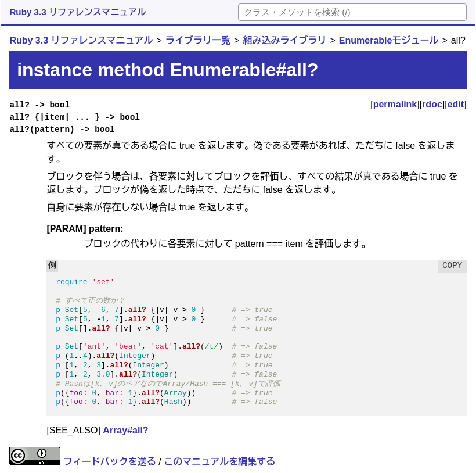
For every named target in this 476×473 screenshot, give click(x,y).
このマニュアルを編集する (219, 462)
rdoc (432, 104)
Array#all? (125, 430)
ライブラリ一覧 (198, 40)
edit (456, 104)
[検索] (352, 12)
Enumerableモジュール (389, 40)
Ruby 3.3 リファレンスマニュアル (77, 12)
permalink (395, 104)
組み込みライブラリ (284, 40)
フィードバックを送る (110, 462)
